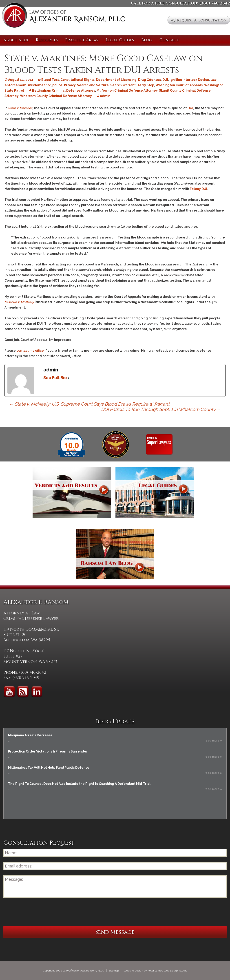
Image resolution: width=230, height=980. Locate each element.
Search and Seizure (93, 85)
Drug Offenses (149, 80)
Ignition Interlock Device (189, 80)
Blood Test (50, 80)
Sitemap (114, 971)
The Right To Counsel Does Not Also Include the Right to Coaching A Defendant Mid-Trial (79, 784)
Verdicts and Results (72, 492)
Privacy (70, 85)
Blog (147, 40)
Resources (47, 40)
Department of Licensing (116, 80)
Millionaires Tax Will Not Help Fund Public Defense (49, 768)
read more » (213, 741)
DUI (165, 80)
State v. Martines (20, 108)
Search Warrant (123, 85)
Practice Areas (82, 40)
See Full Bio (55, 378)
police (57, 85)
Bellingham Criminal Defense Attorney (64, 90)
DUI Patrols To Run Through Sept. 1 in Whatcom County (161, 409)
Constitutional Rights (77, 80)
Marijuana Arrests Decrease (30, 735)
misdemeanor (39, 85)
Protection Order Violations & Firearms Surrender (48, 751)
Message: (115, 887)
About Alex (16, 40)
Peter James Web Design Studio (167, 971)
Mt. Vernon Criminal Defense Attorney (127, 90)
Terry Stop (146, 85)
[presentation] (38, 912)
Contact (169, 40)
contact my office (30, 351)
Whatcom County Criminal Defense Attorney (56, 96)
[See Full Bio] (69, 378)
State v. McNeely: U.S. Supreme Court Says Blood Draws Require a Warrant (89, 404)
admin (105, 96)
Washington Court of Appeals (179, 85)
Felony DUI (198, 189)
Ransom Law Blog (115, 554)
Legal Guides (120, 40)
